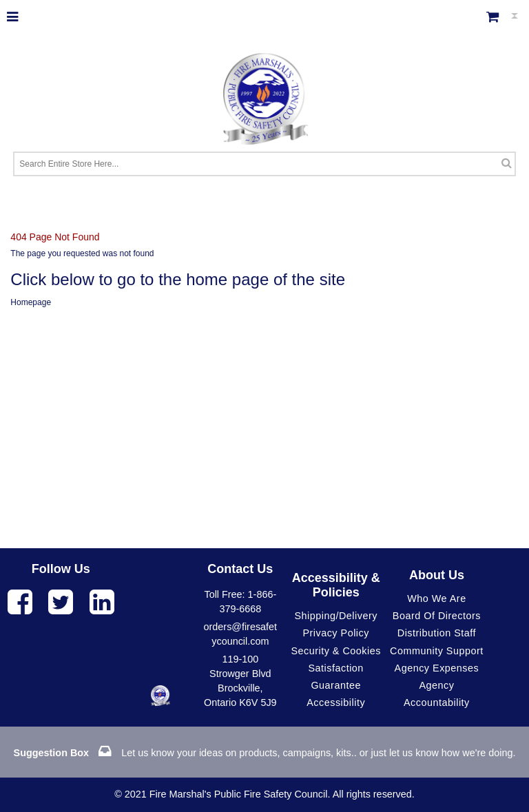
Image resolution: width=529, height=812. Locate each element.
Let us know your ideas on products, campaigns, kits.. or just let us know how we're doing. (265, 753)
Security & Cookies (336, 651)
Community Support (437, 651)
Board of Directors (437, 616)
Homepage (31, 302)
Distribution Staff (437, 633)
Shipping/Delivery (335, 616)
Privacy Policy (336, 633)
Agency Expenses (437, 668)
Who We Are (437, 598)
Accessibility (336, 702)
